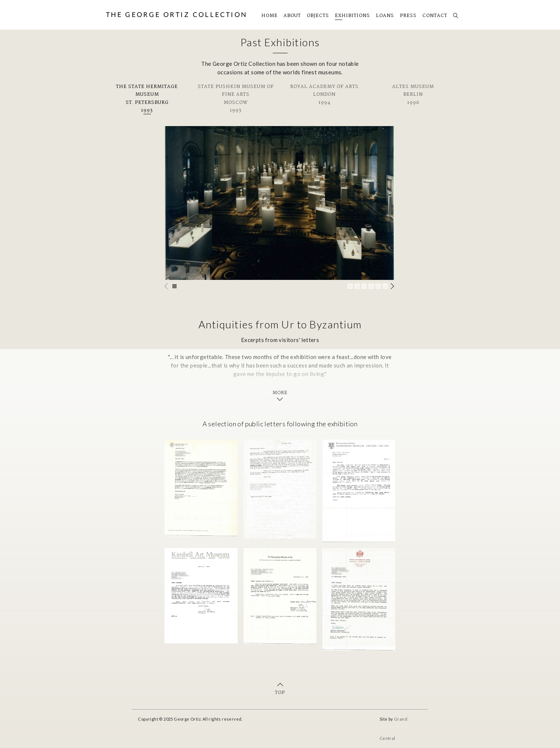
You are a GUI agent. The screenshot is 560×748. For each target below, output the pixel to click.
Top (280, 693)
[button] (174, 286)
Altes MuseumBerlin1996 (413, 95)
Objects (318, 16)
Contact (435, 16)
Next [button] (393, 286)
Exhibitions (352, 16)
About (292, 16)
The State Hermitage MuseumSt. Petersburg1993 (147, 99)
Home (269, 16)
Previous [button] (167, 286)
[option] (280, 203)
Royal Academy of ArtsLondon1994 (324, 95)
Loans (385, 16)
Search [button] (454, 13)
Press (408, 16)
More (280, 393)
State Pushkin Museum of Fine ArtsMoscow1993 (236, 99)
